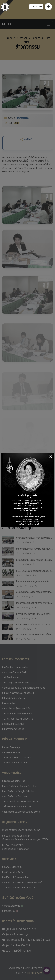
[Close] (51, 457)
